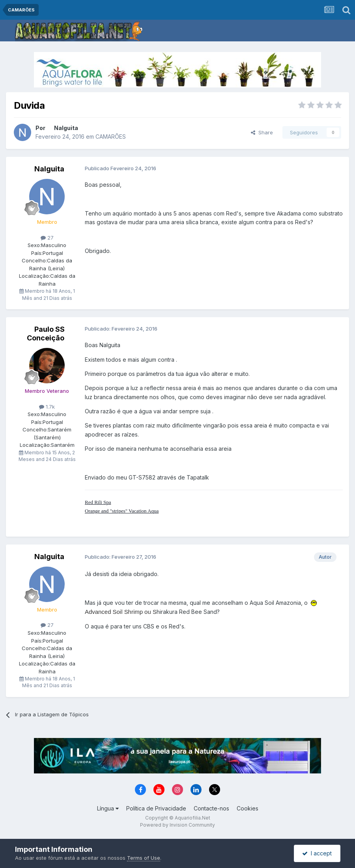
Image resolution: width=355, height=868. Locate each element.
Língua (108, 808)
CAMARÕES (111, 137)
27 (47, 238)
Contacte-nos (211, 808)
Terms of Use (144, 858)
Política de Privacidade (156, 808)
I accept (317, 853)
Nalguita (66, 128)
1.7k (47, 407)
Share (262, 132)
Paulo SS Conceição (46, 334)
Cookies (248, 808)
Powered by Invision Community (177, 825)
